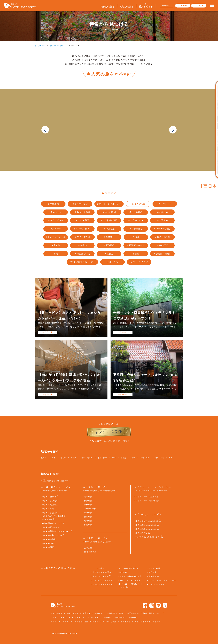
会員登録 (183, 5)
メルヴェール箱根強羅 (103, 585)
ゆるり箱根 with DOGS (146, 525)
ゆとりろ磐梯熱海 (50, 501)
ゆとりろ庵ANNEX (51, 527)
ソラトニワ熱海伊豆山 (129, 576)
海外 (171, 458)
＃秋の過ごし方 (82, 254)
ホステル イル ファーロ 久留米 (162, 581)
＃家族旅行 (109, 245)
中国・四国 (145, 458)
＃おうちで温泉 (82, 212)
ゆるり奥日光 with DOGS (147, 521)
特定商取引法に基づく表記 (105, 622)
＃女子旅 (82, 245)
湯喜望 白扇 (154, 576)
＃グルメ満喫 (82, 220)
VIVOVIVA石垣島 (156, 585)
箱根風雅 (88, 505)
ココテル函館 (99, 568)
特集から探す (73, 613)
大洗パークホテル (101, 576)
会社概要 (95, 618)
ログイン (199, 5)
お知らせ (99, 613)
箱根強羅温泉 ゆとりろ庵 (53, 523)
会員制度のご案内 (115, 613)
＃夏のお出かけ (163, 237)
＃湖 (56, 254)
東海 (114, 458)
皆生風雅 (88, 517)
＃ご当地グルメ (136, 220)
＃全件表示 (53, 204)
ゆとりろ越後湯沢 (50, 505)
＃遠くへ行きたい (139, 262)
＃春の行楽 (162, 245)
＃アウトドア (165, 204)
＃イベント (56, 212)
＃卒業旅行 (109, 237)
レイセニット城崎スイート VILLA (131, 586)
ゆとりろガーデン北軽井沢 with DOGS (54, 518)
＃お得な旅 (162, 212)
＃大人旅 (56, 245)
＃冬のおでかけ (82, 237)
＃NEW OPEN (138, 204)
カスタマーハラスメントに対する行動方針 (70, 622)
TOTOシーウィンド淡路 (130, 581)
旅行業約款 (126, 622)
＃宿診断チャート (136, 245)
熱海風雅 (88, 513)
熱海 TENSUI (90, 552)
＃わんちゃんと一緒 (56, 237)
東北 (53, 458)
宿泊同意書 (120, 618)
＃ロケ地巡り (136, 229)
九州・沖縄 (159, 458)
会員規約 (133, 618)
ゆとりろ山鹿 (48, 543)
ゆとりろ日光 (48, 509)
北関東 (63, 458)
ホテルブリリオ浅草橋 (103, 581)
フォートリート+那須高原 (147, 497)
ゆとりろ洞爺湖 (49, 497)
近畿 (133, 458)
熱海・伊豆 (102, 458)
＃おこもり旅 (136, 212)
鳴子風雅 (88, 497)
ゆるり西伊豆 (141, 533)
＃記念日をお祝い (162, 254)
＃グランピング (56, 220)
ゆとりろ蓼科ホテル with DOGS (56, 531)
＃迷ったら (112, 262)
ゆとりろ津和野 (49, 539)
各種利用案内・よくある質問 (148, 622)
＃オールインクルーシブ (109, 204)
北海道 (44, 458)
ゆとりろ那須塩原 (50, 513)
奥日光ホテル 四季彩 (102, 572)
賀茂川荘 (152, 572)
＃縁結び (109, 254)
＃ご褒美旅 (162, 220)
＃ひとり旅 (109, 229)
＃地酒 (136, 237)
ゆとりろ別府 (48, 547)
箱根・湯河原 (87, 458)
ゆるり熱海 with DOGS (146, 529)
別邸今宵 (123, 572)
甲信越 (124, 458)
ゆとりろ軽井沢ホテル (52, 535)
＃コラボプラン (80, 204)
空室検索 (87, 613)
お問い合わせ (133, 613)
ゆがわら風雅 (90, 509)
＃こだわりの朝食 (109, 220)
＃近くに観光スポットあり (82, 262)
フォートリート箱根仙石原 (147, 501)
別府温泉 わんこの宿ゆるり (148, 537)
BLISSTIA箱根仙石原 (129, 568)
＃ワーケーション (162, 229)
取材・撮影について (152, 613)
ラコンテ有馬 (154, 568)
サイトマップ (81, 618)
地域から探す (57, 613)
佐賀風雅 (88, 525)
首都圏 (74, 458)
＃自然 (136, 254)
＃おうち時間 (109, 212)
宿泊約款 (107, 618)
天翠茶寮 (88, 548)
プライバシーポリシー (61, 618)
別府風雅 (88, 521)
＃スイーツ (56, 229)
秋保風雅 (88, 501)
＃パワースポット (82, 229)
